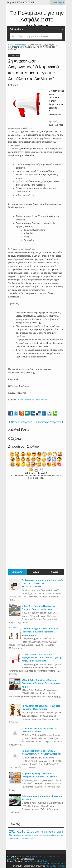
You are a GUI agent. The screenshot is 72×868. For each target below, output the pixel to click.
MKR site (44, 861)
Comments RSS (57, 864)
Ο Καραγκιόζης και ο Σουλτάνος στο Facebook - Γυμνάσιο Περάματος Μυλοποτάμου (40, 632)
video (60, 832)
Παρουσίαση (15, 835)
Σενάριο (33, 831)
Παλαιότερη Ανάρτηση (49, 422)
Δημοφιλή (17, 572)
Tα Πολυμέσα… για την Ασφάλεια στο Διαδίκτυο (37, 20)
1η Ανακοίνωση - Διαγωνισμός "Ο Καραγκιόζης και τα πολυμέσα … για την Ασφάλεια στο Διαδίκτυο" (42, 658)
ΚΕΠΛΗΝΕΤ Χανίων (55, 866)
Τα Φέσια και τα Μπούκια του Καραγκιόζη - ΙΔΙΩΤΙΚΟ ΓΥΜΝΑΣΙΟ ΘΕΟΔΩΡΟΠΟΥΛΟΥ (42, 583)
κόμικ (44, 832)
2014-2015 (17, 831)
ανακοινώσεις (14, 56)
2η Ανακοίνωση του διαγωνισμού (32, 400)
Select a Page (17, 29)
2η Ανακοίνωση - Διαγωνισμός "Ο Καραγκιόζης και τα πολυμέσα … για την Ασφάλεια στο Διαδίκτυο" (35, 70)
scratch (41, 835)
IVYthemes (33, 861)
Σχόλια (36, 572)
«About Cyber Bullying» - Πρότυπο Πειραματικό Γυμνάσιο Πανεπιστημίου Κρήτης (41, 683)
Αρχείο (55, 572)
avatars (35, 835)
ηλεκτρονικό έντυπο (17, 838)
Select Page (57, 2)
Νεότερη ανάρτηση (22, 422)
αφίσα (52, 832)
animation (26, 835)
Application (30, 838)
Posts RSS (43, 864)
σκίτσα (60, 835)
